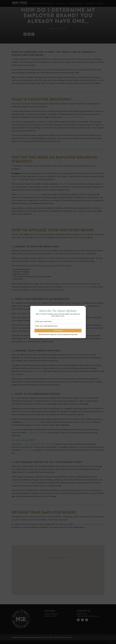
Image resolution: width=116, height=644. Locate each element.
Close (85, 306)
